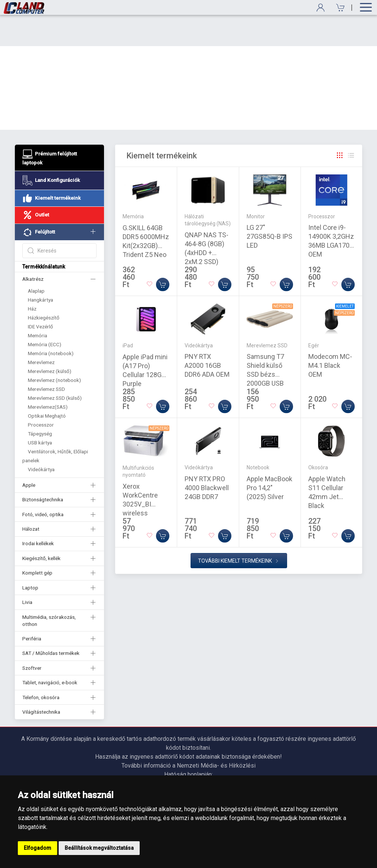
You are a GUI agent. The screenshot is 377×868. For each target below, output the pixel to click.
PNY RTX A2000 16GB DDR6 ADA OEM (207, 334)
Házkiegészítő (44, 286)
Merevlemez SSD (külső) (55, 367)
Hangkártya (40, 269)
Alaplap (36, 260)
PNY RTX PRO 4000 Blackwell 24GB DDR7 (207, 456)
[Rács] (340, 124)
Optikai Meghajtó (47, 385)
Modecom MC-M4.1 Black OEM (330, 334)
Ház (32, 277)
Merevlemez (41, 331)
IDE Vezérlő (40, 295)
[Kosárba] (163, 253)
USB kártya (40, 411)
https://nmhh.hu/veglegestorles (188, 752)
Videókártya (41, 438)
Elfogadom (38, 848)
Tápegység (40, 402)
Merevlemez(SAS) (48, 376)
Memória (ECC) (45, 313)
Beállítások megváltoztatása (99, 848)
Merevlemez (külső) (50, 340)
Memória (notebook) (51, 322)
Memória (38, 304)
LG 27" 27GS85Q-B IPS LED (269, 205)
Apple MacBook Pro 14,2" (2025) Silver (269, 456)
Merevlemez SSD (46, 358)
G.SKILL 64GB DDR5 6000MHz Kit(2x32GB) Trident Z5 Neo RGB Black (146, 214)
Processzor (41, 393)
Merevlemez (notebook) (54, 349)
